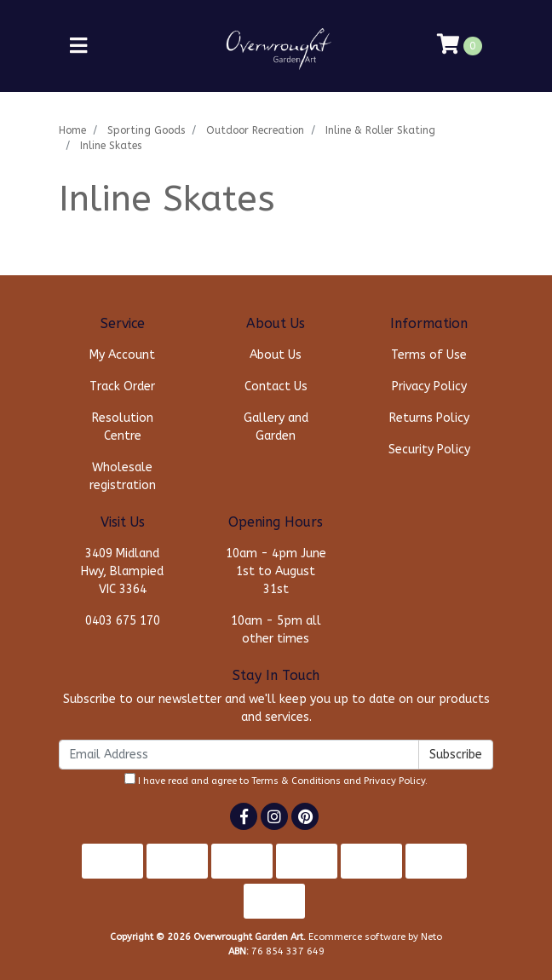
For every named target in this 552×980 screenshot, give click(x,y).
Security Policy (429, 450)
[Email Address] (239, 755)
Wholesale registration (123, 476)
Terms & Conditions (296, 781)
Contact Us (276, 386)
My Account (122, 355)
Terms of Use (429, 355)
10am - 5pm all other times (276, 630)
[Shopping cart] (460, 46)
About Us (276, 355)
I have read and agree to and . (276, 780)
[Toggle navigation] (78, 46)
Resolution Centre (123, 427)
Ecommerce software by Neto (375, 937)
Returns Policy (429, 418)
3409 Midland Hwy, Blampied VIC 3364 (122, 571)
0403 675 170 (123, 621)
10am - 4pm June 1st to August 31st (276, 571)
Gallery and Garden (276, 427)
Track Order (122, 386)
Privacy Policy (429, 386)
